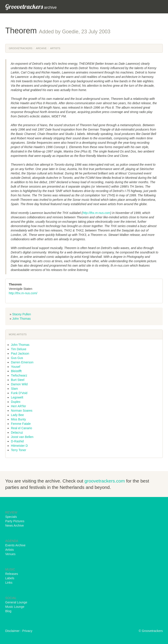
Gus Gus (17, 358)
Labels (10, 578)
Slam (14, 389)
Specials (11, 517)
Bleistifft (16, 371)
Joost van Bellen (22, 437)
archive (31, 6)
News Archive (15, 526)
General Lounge (16, 602)
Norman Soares (22, 411)
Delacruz (17, 432)
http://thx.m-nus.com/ (23, 293)
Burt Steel (18, 380)
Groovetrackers (21, 48)
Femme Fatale (21, 424)
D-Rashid (17, 441)
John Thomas (22, 319)
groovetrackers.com (105, 481)
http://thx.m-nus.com (96, 213)
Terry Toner (19, 450)
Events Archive (15, 545)
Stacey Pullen (22, 314)
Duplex (16, 402)
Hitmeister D (19, 446)
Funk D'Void (19, 393)
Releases (12, 574)
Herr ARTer (18, 406)
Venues (10, 554)
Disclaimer (12, 631)
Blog (8, 611)
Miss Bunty (18, 419)
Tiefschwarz (19, 375)
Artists (55, 48)
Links (9, 583)
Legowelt (17, 397)
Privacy (27, 631)
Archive (41, 48)
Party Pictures (15, 521)
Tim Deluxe (19, 349)
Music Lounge (15, 607)
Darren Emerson (22, 362)
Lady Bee (17, 415)
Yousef (16, 367)
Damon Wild (19, 384)
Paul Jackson (20, 353)
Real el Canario (22, 428)
